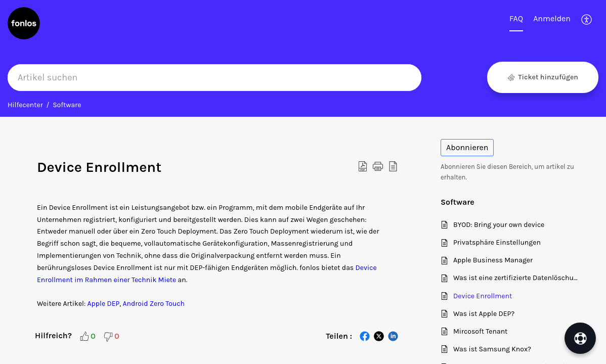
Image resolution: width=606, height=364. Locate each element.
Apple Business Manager (493, 260)
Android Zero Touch (154, 304)
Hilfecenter (25, 105)
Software (67, 105)
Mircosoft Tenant (480, 331)
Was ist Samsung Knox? (492, 349)
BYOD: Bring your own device (499, 225)
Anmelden (552, 18)
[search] (214, 78)
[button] (587, 19)
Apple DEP (104, 304)
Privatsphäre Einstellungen (497, 242)
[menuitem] (552, 19)
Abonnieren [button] (467, 147)
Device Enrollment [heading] (99, 167)
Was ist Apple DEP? (484, 314)
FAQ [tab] (516, 18)
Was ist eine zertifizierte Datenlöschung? (517, 278)
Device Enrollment (483, 296)
